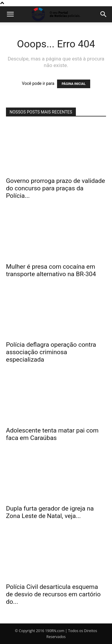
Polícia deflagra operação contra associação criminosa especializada (51, 352)
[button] (10, 14)
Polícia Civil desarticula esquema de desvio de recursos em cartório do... (53, 594)
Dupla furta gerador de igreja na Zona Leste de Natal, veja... (50, 512)
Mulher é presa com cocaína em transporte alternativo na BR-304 (51, 270)
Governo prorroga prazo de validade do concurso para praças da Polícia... (56, 188)
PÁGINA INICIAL (73, 84)
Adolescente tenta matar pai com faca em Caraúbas (52, 434)
